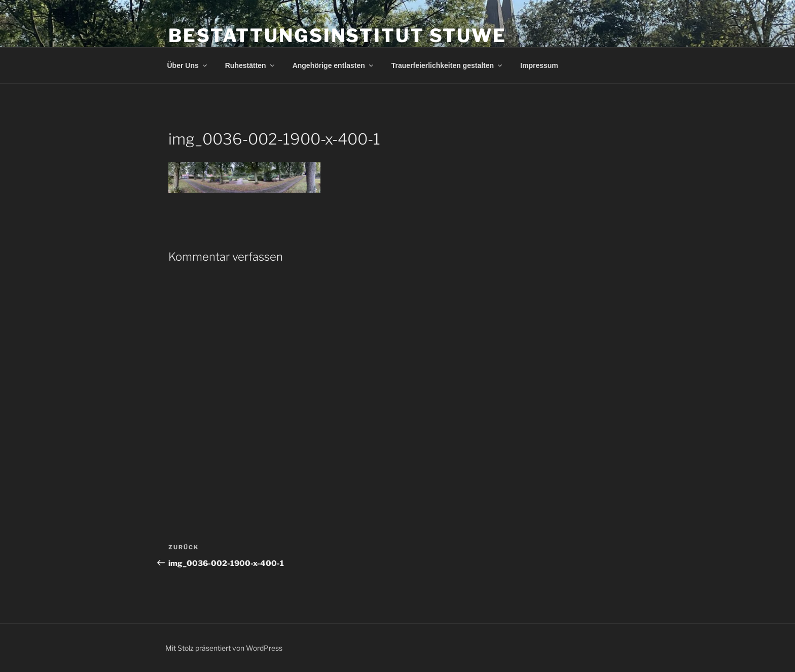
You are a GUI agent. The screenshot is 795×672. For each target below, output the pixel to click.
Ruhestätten (250, 65)
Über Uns (188, 65)
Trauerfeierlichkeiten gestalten (447, 65)
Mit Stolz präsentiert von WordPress (224, 648)
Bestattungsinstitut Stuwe (337, 36)
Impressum (539, 65)
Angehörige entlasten (334, 65)
